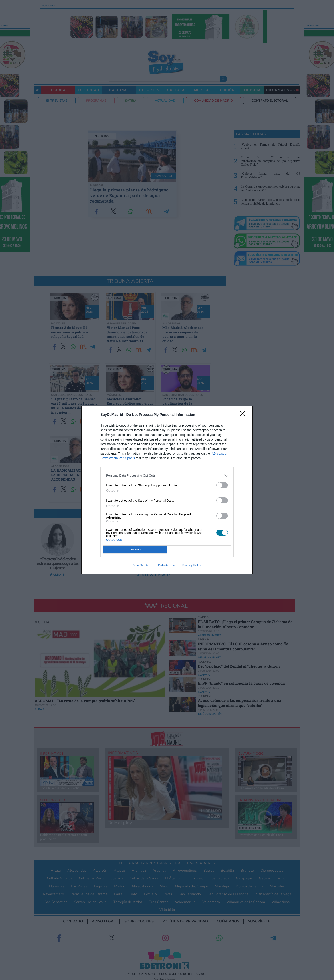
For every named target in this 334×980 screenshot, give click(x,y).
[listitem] (167, 475)
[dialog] (167, 490)
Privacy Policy (192, 565)
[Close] (244, 415)
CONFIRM (135, 550)
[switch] (222, 485)
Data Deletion (142, 565)
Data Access (167, 565)
